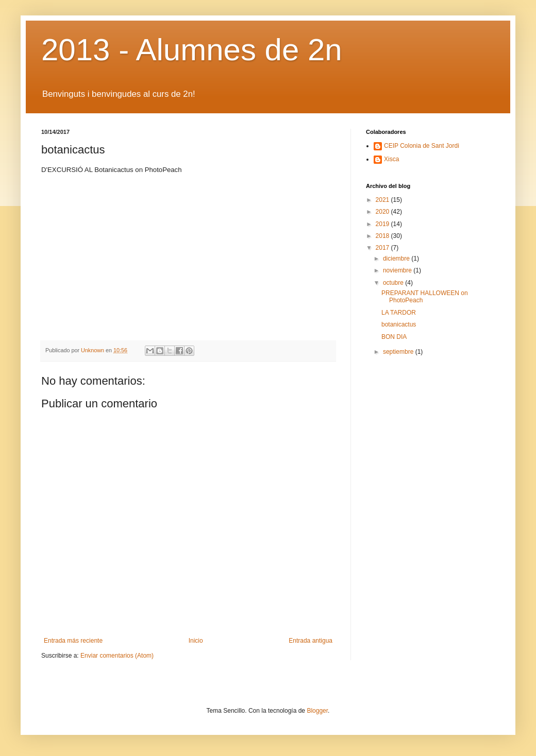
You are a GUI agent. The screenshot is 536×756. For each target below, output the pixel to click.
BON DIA (394, 337)
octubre (394, 283)
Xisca (391, 159)
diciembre (397, 259)
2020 (383, 212)
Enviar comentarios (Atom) (117, 656)
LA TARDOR (399, 313)
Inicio (196, 641)
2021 (383, 200)
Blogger (317, 711)
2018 (383, 236)
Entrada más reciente (73, 641)
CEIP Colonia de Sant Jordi (422, 146)
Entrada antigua (311, 641)
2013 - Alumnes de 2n (192, 50)
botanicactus (399, 324)
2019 (383, 224)
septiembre (399, 352)
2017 (383, 248)
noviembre (398, 270)
